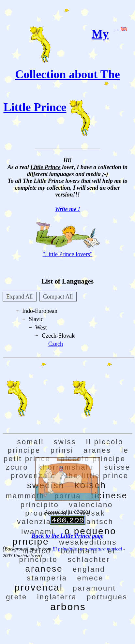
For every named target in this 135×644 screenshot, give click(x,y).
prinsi (62, 450)
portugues (107, 597)
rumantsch (92, 522)
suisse (117, 467)
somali (31, 442)
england (89, 569)
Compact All (58, 297)
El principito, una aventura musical (88, 549)
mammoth (25, 496)
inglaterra (57, 597)
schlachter (89, 559)
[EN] (120, 30)
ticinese (109, 495)
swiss (65, 442)
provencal (38, 587)
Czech (56, 344)
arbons (68, 607)
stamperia (47, 578)
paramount (94, 588)
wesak (92, 513)
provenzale (33, 476)
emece (90, 578)
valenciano (91, 505)
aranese (44, 569)
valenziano (39, 522)
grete (16, 597)
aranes (97, 450)
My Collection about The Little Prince (62, 71)
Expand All (20, 297)
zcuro (17, 467)
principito (40, 505)
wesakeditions (88, 542)
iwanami (38, 532)
